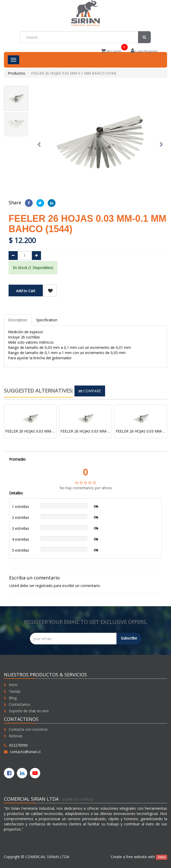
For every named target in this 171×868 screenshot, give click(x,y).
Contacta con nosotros (28, 729)
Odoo (162, 857)
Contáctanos (20, 704)
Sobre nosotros (78, 799)
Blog (13, 698)
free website (136, 857)
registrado (44, 586)
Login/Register (144, 51)
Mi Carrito (111, 51)
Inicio (13, 685)
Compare (90, 391)
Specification (47, 320)
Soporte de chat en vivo (29, 711)
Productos (16, 73)
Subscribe (129, 638)
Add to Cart (26, 291)
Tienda (15, 691)
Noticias (16, 736)
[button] (41, 142)
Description (18, 320)
